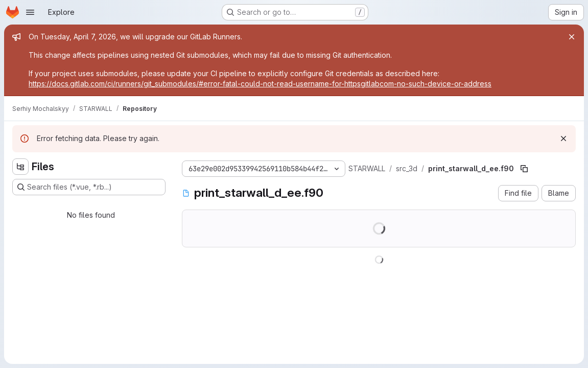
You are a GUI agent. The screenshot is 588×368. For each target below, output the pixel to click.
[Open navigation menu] (30, 12)
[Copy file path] (524, 169)
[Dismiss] (563, 139)
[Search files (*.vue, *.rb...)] (89, 187)
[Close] (572, 37)
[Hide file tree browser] (20, 167)
